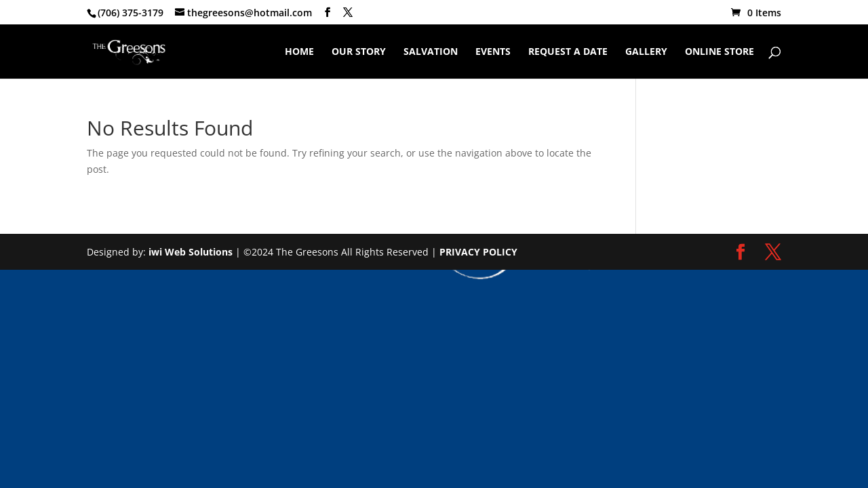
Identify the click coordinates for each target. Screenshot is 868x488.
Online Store (719, 52)
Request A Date (568, 52)
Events (493, 52)
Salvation (431, 52)
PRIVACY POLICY (478, 252)
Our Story (359, 52)
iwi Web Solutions (191, 252)
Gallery (646, 52)
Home (299, 52)
